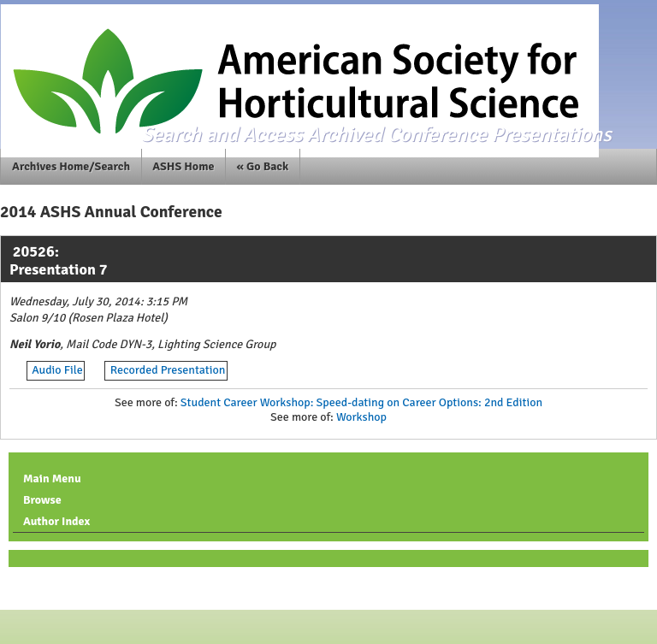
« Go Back (263, 166)
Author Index (56, 521)
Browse (42, 500)
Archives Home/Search (71, 166)
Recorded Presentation (168, 370)
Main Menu (52, 479)
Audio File (57, 370)
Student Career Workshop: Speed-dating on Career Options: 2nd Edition (361, 402)
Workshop (361, 417)
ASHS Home (183, 166)
